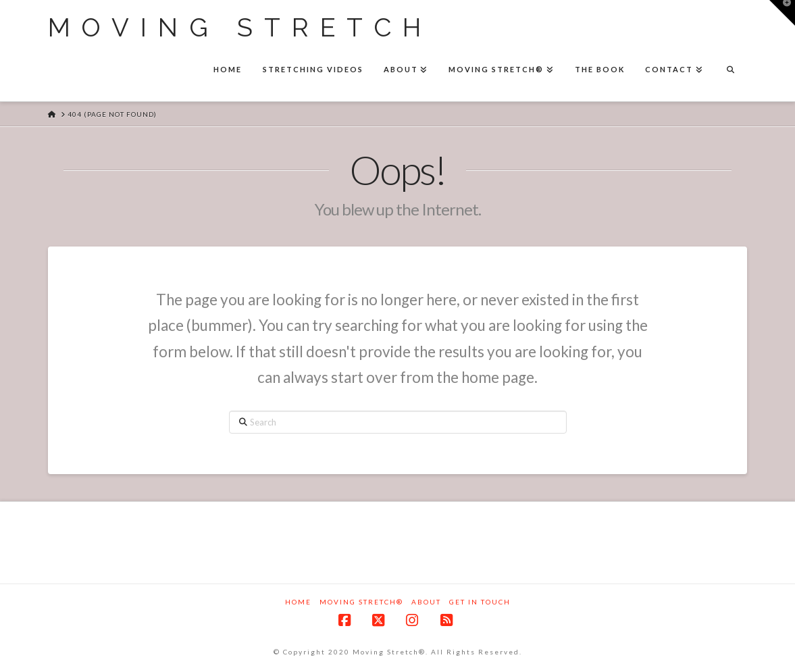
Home (298, 602)
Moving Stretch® (361, 602)
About (426, 602)
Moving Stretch (240, 28)
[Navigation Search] (730, 71)
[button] (782, 13)
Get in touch (480, 602)
